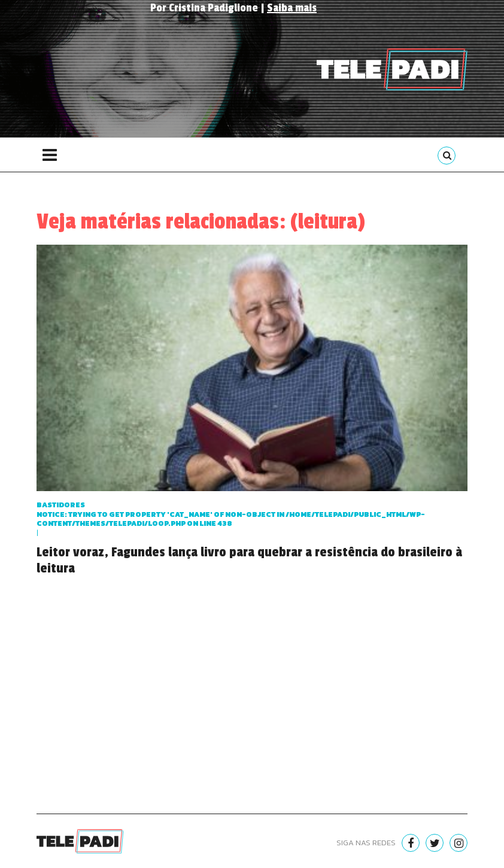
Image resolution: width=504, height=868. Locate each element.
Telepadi (392, 69)
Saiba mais (292, 8)
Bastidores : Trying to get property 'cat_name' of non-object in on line (231, 514)
